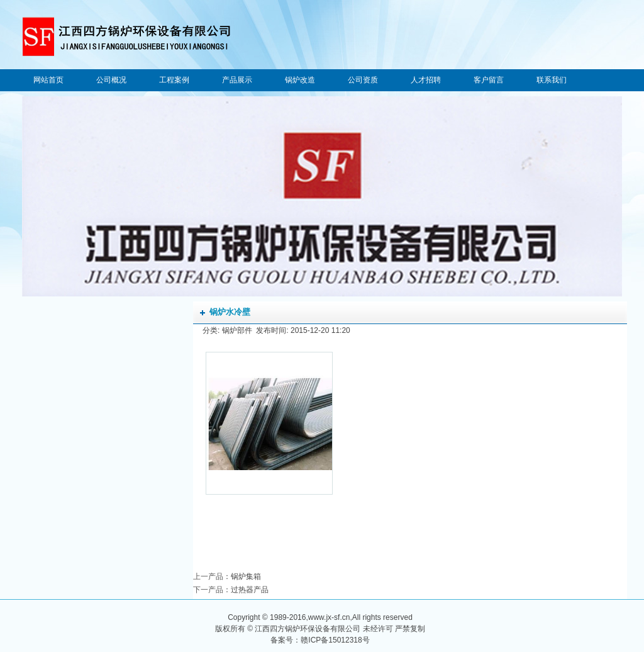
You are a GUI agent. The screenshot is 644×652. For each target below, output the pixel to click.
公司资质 (363, 80)
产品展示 (237, 80)
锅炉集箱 (246, 576)
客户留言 (489, 80)
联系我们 (552, 80)
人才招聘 (426, 80)
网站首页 (48, 80)
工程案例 (174, 80)
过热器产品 (250, 590)
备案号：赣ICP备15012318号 (320, 640)
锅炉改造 (300, 80)
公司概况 (111, 80)
